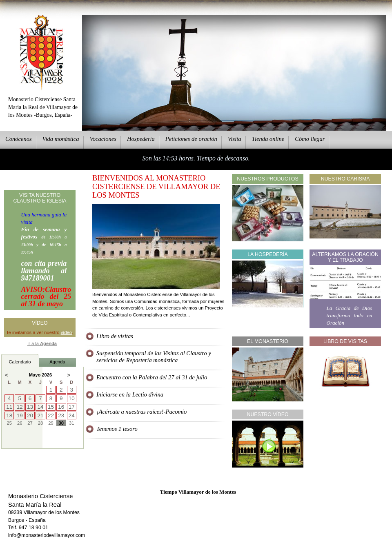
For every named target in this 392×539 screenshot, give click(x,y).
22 (51, 415)
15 (51, 407)
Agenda (57, 362)
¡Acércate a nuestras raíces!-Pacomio (141, 412)
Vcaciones (103, 139)
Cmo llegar (310, 139)
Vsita (235, 139)
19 (20, 415)
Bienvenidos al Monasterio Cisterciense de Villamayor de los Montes (156, 187)
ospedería (141, 139)
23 (61, 415)
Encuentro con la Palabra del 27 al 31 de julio (152, 377)
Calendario (20, 362)
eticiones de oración (191, 139)
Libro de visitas (115, 336)
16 (61, 407)
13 (30, 407)
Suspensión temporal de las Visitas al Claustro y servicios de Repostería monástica (154, 357)
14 (41, 407)
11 (9, 407)
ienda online (268, 139)
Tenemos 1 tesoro (117, 429)
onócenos (19, 139)
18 (9, 415)
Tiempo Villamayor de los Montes (198, 492)
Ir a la (42, 343)
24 (72, 415)
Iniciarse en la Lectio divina (130, 394)
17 (72, 407)
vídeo (66, 332)
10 (72, 398)
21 (41, 415)
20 (30, 415)
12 (20, 407)
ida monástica (61, 139)
